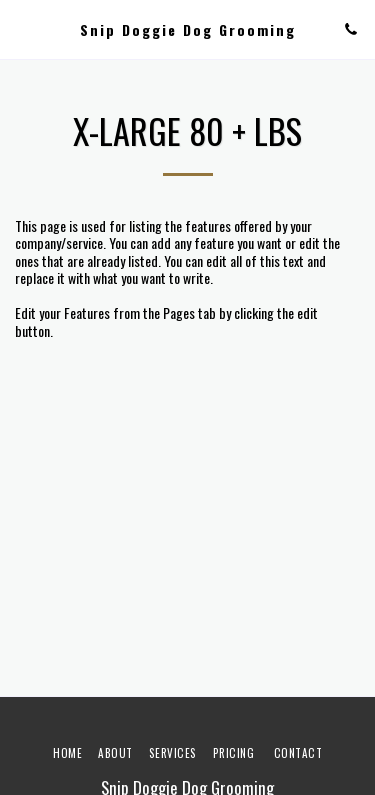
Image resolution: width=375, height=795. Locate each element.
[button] (22, 29)
